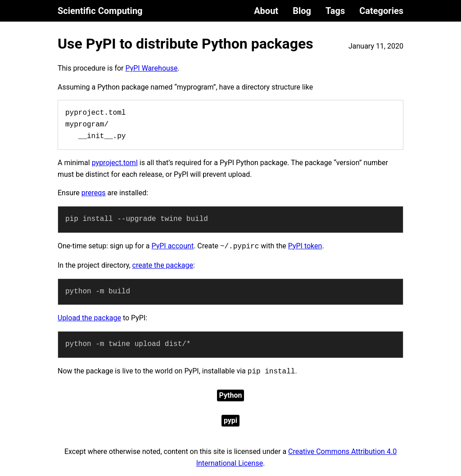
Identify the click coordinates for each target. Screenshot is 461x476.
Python (231, 395)
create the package (163, 265)
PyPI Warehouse (151, 68)
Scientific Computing (100, 11)
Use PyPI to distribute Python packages (185, 44)
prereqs (94, 193)
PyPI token (305, 246)
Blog (302, 11)
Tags (335, 11)
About (266, 11)
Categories (381, 11)
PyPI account (172, 246)
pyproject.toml (115, 163)
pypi (230, 420)
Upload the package (89, 318)
